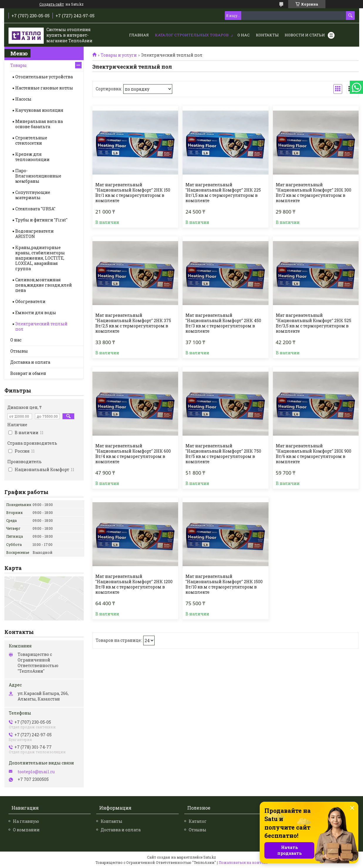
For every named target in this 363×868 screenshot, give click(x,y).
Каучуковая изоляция (39, 110)
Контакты (267, 35)
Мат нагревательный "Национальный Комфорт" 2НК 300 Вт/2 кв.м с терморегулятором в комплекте (314, 193)
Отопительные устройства (44, 77)
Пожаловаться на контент (243, 862)
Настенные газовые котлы (44, 88)
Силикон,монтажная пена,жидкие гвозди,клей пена (44, 285)
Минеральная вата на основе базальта (39, 124)
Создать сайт (52, 4)
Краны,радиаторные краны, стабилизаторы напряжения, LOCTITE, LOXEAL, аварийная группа (40, 258)
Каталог (198, 821)
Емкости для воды (36, 313)
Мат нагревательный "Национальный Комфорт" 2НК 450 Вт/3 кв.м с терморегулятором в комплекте (223, 323)
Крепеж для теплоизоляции (32, 157)
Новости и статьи (305, 35)
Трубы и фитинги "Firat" (41, 220)
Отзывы (19, 351)
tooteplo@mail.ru (36, 772)
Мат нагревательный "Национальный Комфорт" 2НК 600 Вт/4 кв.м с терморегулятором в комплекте (133, 454)
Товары (18, 65)
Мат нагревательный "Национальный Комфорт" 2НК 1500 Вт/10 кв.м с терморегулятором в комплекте (224, 584)
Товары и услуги (119, 55)
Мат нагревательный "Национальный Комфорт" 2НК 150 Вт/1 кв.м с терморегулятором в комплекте (133, 193)
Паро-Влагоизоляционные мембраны (38, 176)
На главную (26, 821)
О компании (26, 830)
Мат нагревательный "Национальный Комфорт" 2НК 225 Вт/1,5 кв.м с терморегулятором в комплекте (223, 193)
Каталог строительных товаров (192, 35)
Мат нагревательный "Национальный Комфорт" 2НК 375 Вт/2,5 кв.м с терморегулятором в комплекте (133, 323)
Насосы (23, 99)
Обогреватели (30, 301)
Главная (139, 35)
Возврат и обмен (28, 373)
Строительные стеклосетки (31, 140)
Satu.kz (210, 857)
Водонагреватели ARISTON (34, 234)
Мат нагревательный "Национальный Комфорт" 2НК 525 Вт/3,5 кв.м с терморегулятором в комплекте (314, 323)
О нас (244, 35)
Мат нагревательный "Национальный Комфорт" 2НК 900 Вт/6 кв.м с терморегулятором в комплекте (314, 454)
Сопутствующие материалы (33, 195)
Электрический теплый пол (41, 326)
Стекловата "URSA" (35, 209)
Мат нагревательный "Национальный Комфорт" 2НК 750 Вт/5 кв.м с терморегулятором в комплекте (223, 454)
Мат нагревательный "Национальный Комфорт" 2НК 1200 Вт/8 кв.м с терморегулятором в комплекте (134, 584)
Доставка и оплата (30, 362)
